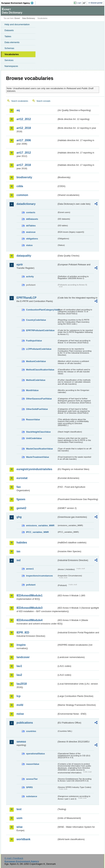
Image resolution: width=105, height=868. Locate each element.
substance (32, 796)
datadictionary (26, 204)
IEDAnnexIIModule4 (29, 620)
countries (31, 731)
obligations (32, 239)
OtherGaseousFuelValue (39, 399)
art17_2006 (24, 140)
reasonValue (33, 764)
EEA (19, 3)
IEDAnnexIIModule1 (29, 595)
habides (22, 542)
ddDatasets (32, 219)
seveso (21, 742)
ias (18, 551)
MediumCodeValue (36, 361)
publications (25, 723)
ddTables (31, 226)
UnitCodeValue (34, 438)
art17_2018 (24, 165)
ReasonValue (33, 419)
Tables (8, 36)
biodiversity (24, 177)
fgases (21, 499)
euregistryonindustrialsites (34, 469)
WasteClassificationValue (39, 449)
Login (79, 3)
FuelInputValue (34, 341)
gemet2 (21, 508)
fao (19, 487)
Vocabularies (12, 54)
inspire (21, 645)
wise (20, 827)
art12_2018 (24, 128)
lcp (19, 696)
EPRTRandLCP (27, 298)
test (19, 809)
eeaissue (31, 232)
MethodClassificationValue (40, 370)
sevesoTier (32, 779)
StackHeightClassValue (38, 432)
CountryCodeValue (36, 320)
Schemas (9, 48)
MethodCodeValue (36, 380)
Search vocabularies (20, 101)
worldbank (23, 839)
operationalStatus (35, 754)
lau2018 (22, 684)
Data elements (12, 42)
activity (30, 277)
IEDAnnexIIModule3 (29, 608)
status (29, 245)
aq (18, 110)
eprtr (20, 265)
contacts (31, 212)
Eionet (17, 18)
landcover (23, 657)
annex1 (30, 569)
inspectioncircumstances (39, 576)
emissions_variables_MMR (40, 525)
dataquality (24, 256)
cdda (20, 186)
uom (19, 818)
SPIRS (29, 787)
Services (9, 60)
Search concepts (43, 101)
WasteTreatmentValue (38, 457)
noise (20, 714)
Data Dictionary (29, 18)
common (22, 195)
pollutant (31, 585)
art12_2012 (24, 119)
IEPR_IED (23, 632)
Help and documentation (17, 24)
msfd (20, 705)
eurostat (22, 478)
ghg (19, 517)
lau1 (19, 666)
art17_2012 (24, 153)
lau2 (19, 675)
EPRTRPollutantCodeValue (40, 330)
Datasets (9, 30)
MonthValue (32, 390)
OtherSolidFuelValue (37, 409)
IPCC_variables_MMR (37, 532)
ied (19, 560)
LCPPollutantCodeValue (39, 349)
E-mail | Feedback (14, 858)
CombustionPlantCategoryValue (42, 310)
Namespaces (11, 66)
